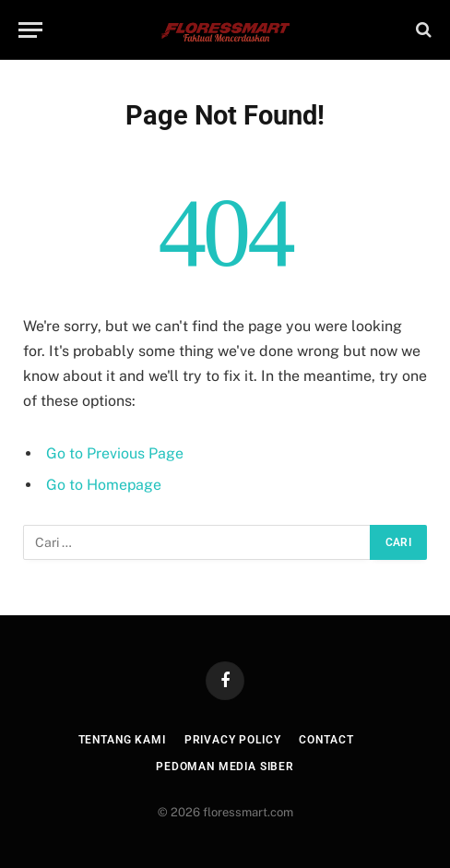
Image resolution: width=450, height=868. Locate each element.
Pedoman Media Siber (225, 767)
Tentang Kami (122, 740)
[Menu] (30, 30)
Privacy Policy (233, 740)
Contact (326, 740)
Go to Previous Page (115, 453)
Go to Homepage (104, 485)
